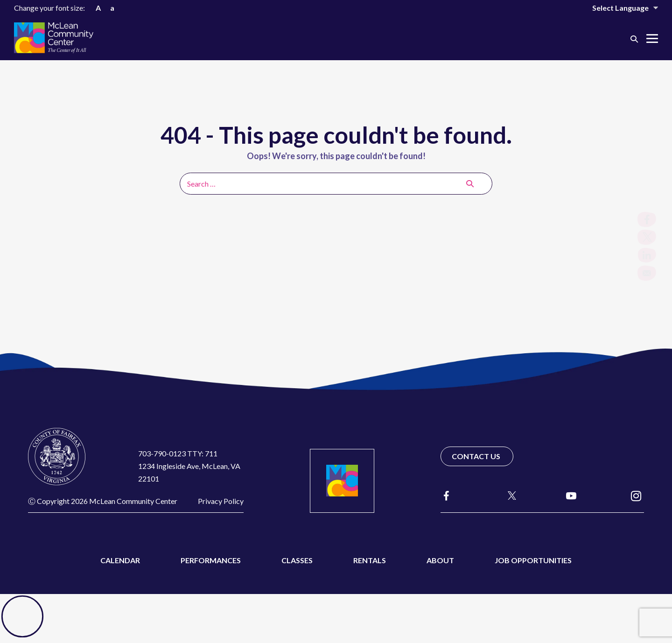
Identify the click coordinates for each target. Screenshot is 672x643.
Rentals (370, 560)
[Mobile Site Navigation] (652, 38)
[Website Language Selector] (619, 8)
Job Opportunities (533, 560)
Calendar (120, 560)
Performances (211, 560)
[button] (634, 38)
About (440, 560)
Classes (297, 560)
